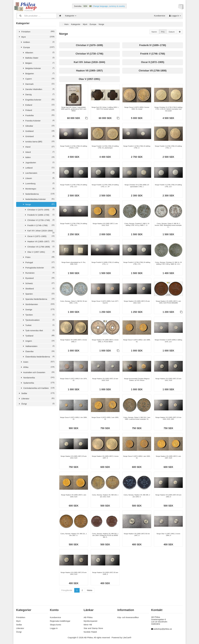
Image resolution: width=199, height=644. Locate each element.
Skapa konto (55, 625)
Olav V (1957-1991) (39, 252)
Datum (172, 31)
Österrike (38, 351)
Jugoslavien (38, 162)
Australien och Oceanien (37, 372)
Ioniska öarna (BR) (38, 141)
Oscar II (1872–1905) (39, 236)
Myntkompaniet (90, 621)
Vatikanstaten (38, 346)
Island (38, 152)
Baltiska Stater (38, 58)
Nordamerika (37, 377)
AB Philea (88, 617)
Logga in (175, 16)
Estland (38, 105)
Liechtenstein (38, 173)
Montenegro (38, 188)
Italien (38, 157)
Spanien (38, 294)
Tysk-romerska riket (38, 330)
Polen (38, 257)
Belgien (38, 63)
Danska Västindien (38, 89)
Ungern (38, 341)
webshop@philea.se (163, 629)
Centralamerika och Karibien (37, 388)
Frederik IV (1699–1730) (39, 215)
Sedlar (36, 393)
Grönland (38, 136)
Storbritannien (38, 304)
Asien (37, 362)
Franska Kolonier (38, 120)
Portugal (38, 262)
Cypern (38, 78)
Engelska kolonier (38, 99)
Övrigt (36, 403)
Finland (38, 110)
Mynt (36, 37)
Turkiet (38, 325)
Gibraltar (38, 126)
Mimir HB (88, 625)
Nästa (90, 592)
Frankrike (38, 115)
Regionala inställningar (60, 621)
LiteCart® (127, 637)
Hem (66, 24)
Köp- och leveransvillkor (128, 617)
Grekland (38, 131)
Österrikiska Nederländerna (38, 356)
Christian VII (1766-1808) (39, 246)
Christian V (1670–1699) (39, 209)
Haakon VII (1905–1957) (39, 241)
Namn (154, 31)
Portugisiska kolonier (38, 267)
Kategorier (71, 16)
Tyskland (38, 335)
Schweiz (38, 283)
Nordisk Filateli (90, 632)
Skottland (38, 288)
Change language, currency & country (109, 6)
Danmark (38, 84)
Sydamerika (37, 383)
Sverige (38, 309)
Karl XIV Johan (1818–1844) (39, 231)
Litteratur (36, 398)
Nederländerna (38, 194)
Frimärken (36, 31)
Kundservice (160, 16)
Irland (38, 147)
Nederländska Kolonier (38, 199)
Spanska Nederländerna (38, 299)
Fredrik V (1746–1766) (39, 225)
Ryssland (38, 278)
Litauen (38, 178)
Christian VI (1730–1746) (39, 220)
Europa (37, 47)
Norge (38, 204)
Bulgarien (38, 73)
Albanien (38, 52)
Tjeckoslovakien (38, 320)
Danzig (38, 94)
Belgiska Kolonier (38, 68)
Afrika (37, 367)
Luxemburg (38, 183)
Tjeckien (38, 314)
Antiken (37, 42)
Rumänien (38, 273)
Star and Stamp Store (93, 628)
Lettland (38, 167)
